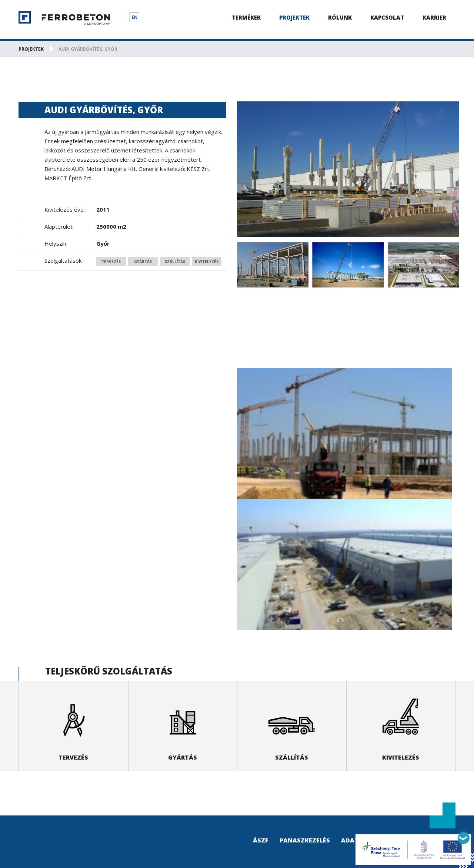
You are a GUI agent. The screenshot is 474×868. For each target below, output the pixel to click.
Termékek (246, 17)
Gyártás (143, 262)
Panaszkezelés (305, 840)
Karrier (434, 17)
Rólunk (340, 17)
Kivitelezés (207, 262)
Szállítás (175, 262)
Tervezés (111, 262)
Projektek (294, 17)
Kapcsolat (387, 17)
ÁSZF (261, 840)
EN (135, 17)
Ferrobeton (64, 18)
